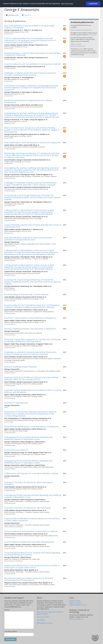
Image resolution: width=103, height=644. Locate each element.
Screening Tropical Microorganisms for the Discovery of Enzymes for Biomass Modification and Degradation (33, 340)
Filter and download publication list (81, 30)
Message (7, 610)
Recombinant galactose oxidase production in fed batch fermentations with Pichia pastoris (29, 579)
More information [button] (67, 4)
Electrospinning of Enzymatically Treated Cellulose (26, 294)
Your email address (11, 631)
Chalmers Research (75, 603)
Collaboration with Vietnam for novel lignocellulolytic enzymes (31, 473)
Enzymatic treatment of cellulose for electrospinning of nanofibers (29, 483)
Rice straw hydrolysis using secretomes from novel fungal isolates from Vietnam (29, 27)
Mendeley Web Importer (78, 46)
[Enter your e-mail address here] (19, 634)
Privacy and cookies (43, 617)
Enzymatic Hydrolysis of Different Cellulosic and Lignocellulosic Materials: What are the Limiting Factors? (32, 378)
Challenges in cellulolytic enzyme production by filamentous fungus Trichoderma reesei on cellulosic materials (30, 353)
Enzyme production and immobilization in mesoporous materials (33, 64)
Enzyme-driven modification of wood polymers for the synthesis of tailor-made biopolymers (32, 520)
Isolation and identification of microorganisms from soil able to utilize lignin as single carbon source (32, 566)
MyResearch (93, 35)
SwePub (81, 49)
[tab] (12, 15)
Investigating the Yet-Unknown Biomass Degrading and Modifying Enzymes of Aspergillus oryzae (28, 438)
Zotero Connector (76, 44)
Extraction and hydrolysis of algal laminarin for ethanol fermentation (28, 101)
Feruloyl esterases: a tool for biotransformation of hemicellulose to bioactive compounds (32, 54)
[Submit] (10, 639)
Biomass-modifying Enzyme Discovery (21, 367)
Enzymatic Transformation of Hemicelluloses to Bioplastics (30, 318)
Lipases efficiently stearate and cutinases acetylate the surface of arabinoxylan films (33, 226)
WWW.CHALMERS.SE (76, 619)
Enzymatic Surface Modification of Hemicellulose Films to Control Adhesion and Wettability (33, 391)
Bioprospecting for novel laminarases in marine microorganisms (32, 142)
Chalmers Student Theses (78, 605)
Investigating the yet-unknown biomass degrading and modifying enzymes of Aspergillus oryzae (33, 496)
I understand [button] (93, 4)
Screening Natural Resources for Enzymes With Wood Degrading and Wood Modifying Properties (32, 554)
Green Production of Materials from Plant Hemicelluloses (29, 542)
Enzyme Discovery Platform (16, 450)
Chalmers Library (75, 601)
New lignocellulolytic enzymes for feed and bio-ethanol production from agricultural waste (28, 239)
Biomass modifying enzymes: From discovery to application (30, 329)
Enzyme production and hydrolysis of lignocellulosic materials (31, 531)
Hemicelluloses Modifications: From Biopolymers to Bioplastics (32, 427)
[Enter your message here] (19, 620)
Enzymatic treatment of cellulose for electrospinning (27, 508)
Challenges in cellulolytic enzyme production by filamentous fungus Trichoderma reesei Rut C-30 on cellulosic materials (30, 184)
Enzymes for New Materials (16, 403)
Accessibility (41, 620)
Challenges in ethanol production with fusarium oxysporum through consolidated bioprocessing (30, 74)
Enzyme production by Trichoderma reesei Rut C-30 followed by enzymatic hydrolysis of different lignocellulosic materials (32, 306)
